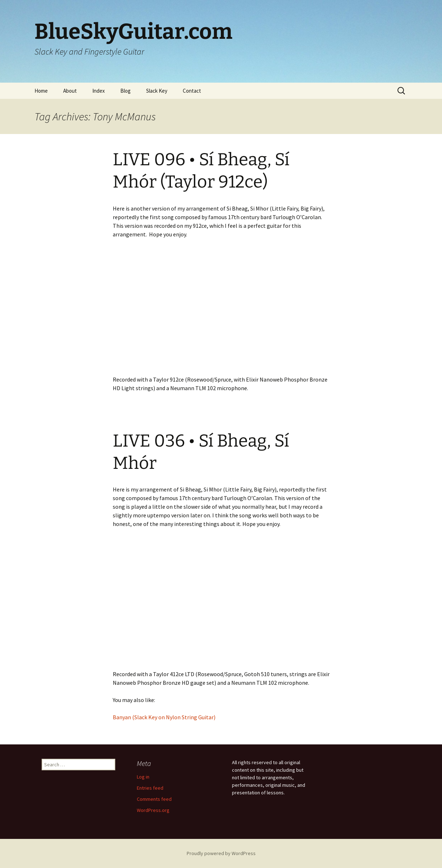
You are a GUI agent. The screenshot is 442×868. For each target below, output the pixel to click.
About (70, 91)
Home (41, 91)
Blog (125, 91)
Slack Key (157, 91)
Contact (192, 91)
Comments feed (154, 799)
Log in (143, 777)
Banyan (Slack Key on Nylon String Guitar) (164, 717)
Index (99, 91)
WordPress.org (153, 810)
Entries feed (150, 788)
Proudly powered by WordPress (221, 853)
